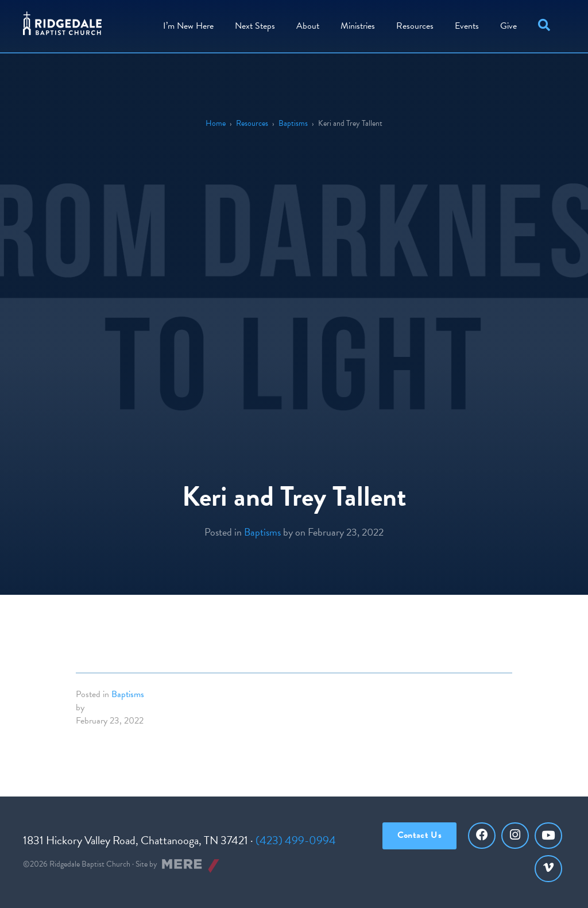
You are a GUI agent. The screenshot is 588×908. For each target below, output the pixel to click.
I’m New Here (188, 26)
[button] (546, 26)
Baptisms (293, 123)
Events (467, 26)
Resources (415, 26)
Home (216, 123)
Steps (255, 26)
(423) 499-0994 (296, 840)
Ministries (358, 26)
